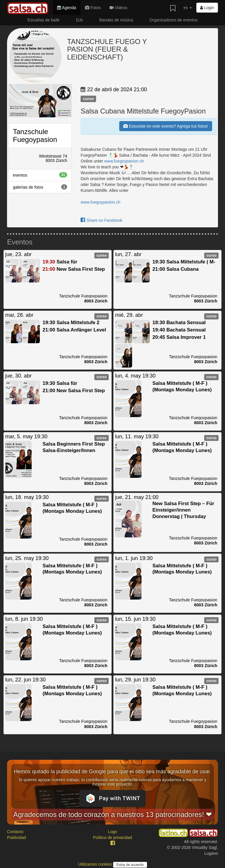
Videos (118, 8)
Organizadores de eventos (173, 20)
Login (207, 8)
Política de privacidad (112, 837)
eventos (40, 175)
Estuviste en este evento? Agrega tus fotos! (166, 126)
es (188, 8)
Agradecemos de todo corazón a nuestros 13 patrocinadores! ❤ (112, 814)
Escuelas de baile (44, 20)
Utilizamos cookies (96, 864)
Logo (112, 832)
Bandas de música (116, 20)
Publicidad (17, 837)
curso (88, 99)
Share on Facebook (101, 220)
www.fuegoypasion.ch (124, 161)
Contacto (15, 832)
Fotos (93, 8)
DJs (79, 20)
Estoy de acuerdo (130, 865)
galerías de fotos (40, 187)
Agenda (67, 8)
